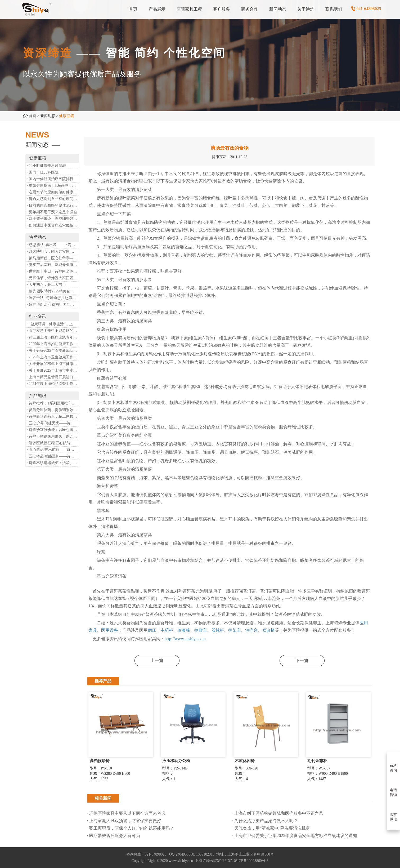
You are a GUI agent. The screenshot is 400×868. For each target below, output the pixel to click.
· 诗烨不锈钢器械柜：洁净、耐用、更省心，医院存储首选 (53, 463)
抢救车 (201, 630)
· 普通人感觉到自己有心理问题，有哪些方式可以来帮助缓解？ (53, 199)
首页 (33, 116)
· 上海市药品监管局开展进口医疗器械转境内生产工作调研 (53, 377)
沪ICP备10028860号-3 (251, 861)
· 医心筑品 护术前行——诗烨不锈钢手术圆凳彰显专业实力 (53, 450)
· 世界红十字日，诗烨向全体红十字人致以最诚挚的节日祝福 (53, 271)
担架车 (235, 630)
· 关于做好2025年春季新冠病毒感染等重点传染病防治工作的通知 (53, 351)
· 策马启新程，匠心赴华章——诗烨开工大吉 (53, 258)
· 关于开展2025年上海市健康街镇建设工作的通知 (53, 364)
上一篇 (157, 660)
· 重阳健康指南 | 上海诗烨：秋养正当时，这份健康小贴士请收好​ (53, 186)
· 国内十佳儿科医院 (43, 172)
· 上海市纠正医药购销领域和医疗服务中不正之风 (278, 813)
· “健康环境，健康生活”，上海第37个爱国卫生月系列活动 (53, 324)
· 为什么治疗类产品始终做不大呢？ (265, 821)
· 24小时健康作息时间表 (46, 166)
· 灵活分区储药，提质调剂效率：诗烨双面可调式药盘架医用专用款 (53, 410)
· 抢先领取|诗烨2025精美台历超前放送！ (53, 291)
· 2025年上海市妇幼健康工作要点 (53, 344)
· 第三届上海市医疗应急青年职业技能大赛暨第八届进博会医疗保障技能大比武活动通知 (53, 337)
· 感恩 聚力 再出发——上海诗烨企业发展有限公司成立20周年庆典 (53, 245)
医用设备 (110, 630)
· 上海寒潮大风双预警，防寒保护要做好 (124, 821)
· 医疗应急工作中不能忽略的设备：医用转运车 (53, 331)
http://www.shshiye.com (185, 639)
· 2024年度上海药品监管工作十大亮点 (53, 384)
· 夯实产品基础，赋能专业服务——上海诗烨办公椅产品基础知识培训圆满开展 (53, 265)
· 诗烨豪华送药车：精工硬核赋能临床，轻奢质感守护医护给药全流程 (53, 417)
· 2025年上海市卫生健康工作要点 (53, 357)
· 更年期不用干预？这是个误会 (52, 212)
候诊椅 (268, 630)
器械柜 (218, 630)
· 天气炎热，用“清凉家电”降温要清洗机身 (271, 828)
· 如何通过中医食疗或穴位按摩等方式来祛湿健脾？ (53, 225)
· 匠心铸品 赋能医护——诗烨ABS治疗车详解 (53, 456)
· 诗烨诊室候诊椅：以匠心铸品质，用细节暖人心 (53, 430)
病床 (152, 630)
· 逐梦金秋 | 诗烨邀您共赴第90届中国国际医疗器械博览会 (53, 298)
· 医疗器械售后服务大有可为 (114, 836)
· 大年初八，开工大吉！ (46, 285)
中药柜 (167, 630)
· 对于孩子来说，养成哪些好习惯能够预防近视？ (53, 219)
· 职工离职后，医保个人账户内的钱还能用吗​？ (131, 828)
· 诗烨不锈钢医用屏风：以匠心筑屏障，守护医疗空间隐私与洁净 (53, 436)
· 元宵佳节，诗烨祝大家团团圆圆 (53, 278)
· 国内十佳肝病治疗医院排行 (50, 179)
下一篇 (302, 660)
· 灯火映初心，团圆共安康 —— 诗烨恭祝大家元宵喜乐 (53, 252)
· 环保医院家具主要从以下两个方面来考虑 (126, 813)
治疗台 (251, 630)
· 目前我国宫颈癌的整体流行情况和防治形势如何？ (53, 205)
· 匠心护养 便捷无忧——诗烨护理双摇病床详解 (53, 423)
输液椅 (184, 630)
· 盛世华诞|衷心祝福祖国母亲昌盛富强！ (53, 304)
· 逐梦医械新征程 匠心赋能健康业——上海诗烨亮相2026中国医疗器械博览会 (53, 443)
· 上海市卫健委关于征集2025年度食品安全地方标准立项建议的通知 (295, 836)
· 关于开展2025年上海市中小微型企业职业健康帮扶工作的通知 (53, 370)
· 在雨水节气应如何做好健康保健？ (53, 192)
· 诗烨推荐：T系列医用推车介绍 (53, 403)
